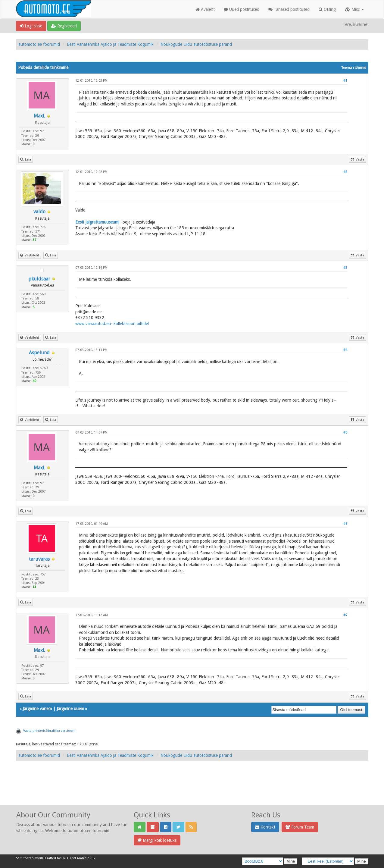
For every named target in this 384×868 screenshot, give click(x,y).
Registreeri (64, 26)
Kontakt (265, 827)
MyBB (39, 858)
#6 (345, 524)
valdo (39, 212)
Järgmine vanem (37, 709)
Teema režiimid (354, 68)
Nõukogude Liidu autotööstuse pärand (196, 44)
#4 (345, 350)
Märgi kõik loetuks (157, 840)
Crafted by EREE (57, 858)
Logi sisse (31, 26)
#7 (345, 615)
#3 (345, 268)
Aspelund (39, 353)
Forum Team (300, 827)
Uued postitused (242, 9)
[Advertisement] (192, 789)
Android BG (86, 858)
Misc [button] (354, 9)
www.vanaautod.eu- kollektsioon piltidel (112, 324)
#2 (345, 172)
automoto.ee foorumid (39, 44)
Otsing (327, 9)
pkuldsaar (39, 279)
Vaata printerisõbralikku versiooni (49, 731)
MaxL (39, 116)
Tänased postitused (289, 9)
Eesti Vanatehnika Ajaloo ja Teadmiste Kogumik (110, 44)
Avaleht (205, 9)
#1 (345, 81)
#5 (345, 432)
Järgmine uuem (70, 709)
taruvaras (39, 559)
